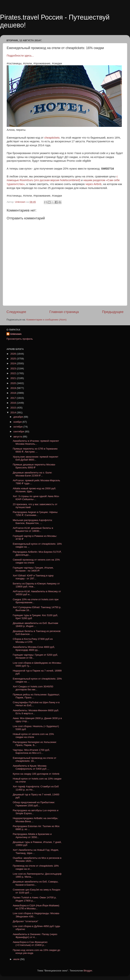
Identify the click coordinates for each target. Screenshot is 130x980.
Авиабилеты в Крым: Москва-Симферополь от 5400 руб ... (31, 767)
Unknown (16, 334)
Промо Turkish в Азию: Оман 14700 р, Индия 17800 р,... (35, 899)
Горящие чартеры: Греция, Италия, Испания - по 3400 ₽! (33, 569)
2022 (14, 373)
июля (17, 959)
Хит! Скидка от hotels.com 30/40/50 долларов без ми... (33, 688)
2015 (14, 408)
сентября (19, 432)
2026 (14, 354)
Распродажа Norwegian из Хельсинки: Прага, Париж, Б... (35, 744)
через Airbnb (93, 184)
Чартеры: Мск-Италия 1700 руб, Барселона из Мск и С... (31, 751)
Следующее (16, 312)
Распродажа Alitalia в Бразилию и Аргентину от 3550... (32, 836)
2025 (14, 359)
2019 (14, 388)
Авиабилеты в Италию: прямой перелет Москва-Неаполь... (36, 442)
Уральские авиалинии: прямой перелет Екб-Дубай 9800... (36, 458)
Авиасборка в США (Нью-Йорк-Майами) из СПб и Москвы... (36, 907)
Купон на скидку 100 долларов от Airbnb (36, 774)
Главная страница (64, 312)
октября (18, 427)
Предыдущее (113, 312)
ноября (18, 422)
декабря (18, 417)
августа (18, 437)
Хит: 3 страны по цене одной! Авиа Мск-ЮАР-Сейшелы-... (36, 498)
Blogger (88, 971)
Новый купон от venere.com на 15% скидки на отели (33, 736)
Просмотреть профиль (20, 339)
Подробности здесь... (20, 56)
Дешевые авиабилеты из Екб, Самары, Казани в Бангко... (36, 883)
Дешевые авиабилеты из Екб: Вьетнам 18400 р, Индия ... (35, 625)
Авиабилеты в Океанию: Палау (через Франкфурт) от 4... (35, 936)
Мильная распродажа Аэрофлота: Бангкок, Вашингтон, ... (33, 522)
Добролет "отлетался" (26, 921)
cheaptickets (52, 138)
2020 (14, 383)
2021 (14, 378)
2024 (14, 363)
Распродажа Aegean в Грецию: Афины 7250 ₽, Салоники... (35, 514)
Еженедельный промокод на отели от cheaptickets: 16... (35, 759)
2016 (14, 403)
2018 (14, 393)
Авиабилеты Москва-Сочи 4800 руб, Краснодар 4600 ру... (34, 648)
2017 (14, 398)
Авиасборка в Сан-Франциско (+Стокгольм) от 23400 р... (30, 944)
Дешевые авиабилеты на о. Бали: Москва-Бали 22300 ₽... (32, 474)
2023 (14, 368)
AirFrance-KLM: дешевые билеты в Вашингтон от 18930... (33, 529)
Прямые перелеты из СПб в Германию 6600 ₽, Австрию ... (35, 450)
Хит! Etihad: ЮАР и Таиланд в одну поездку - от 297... (33, 577)
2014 (14, 412)
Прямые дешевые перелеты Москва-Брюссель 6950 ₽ (34, 466)
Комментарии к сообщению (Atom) (46, 320)
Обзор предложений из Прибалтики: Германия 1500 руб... (34, 804)
